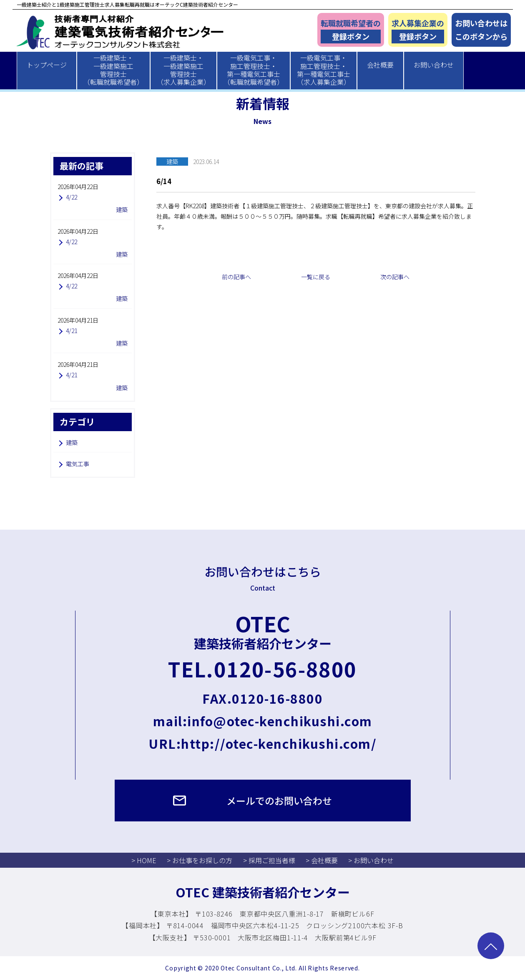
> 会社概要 (322, 860)
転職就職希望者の (351, 31)
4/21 (72, 331)
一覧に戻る (316, 277)
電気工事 (78, 464)
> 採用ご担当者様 (269, 860)
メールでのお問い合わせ (279, 801)
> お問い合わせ (371, 860)
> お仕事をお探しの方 (200, 860)
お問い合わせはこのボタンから (481, 30)
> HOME (144, 860)
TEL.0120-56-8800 (262, 669)
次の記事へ (395, 277)
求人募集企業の (418, 31)
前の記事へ (236, 277)
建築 (72, 442)
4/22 (72, 197)
